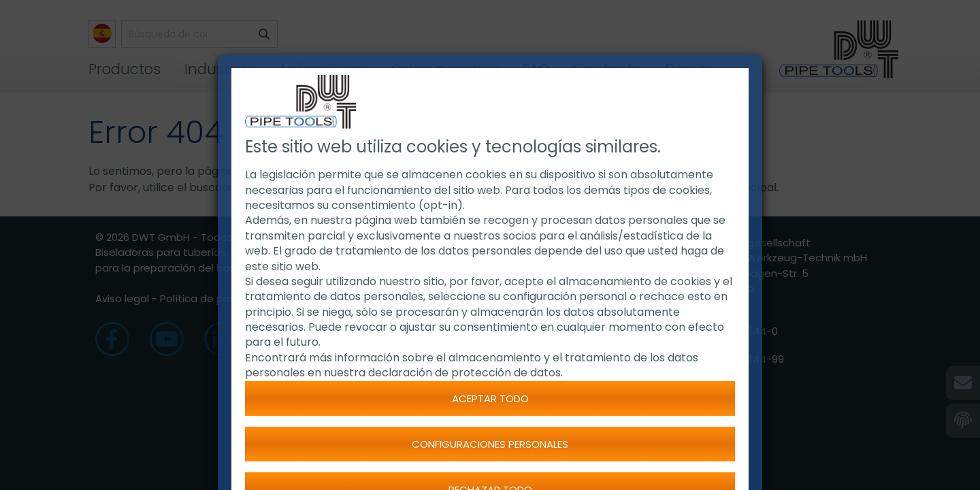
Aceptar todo (490, 398)
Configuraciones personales (490, 444)
